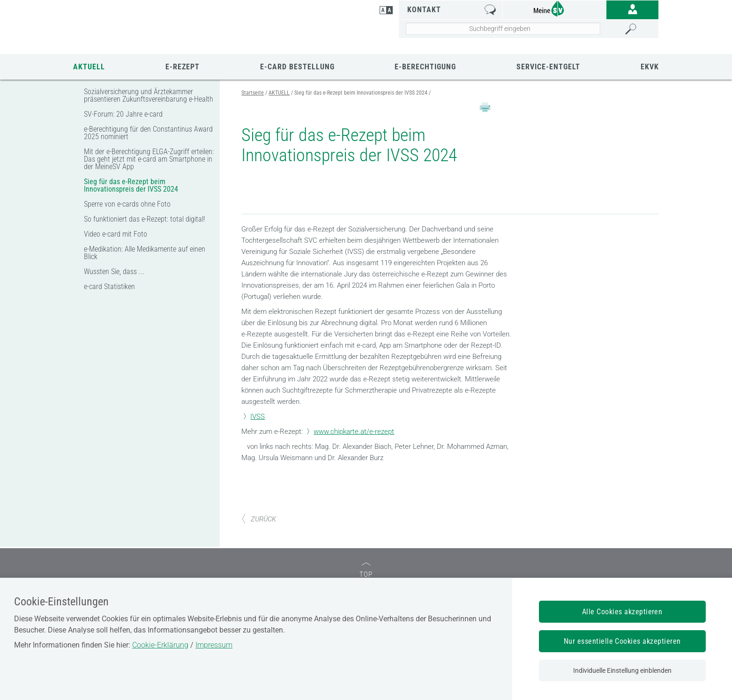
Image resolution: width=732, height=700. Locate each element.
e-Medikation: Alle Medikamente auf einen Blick (145, 253)
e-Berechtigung (425, 67)
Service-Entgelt (548, 67)
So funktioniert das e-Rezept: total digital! (144, 219)
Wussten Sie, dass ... (114, 272)
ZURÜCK (259, 485)
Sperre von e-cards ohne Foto (127, 204)
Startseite (253, 93)
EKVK (650, 67)
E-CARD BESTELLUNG (297, 67)
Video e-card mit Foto (116, 234)
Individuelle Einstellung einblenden (622, 670)
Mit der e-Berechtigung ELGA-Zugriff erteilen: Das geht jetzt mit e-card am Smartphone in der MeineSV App (149, 159)
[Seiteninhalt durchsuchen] (503, 29)
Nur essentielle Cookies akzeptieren (622, 641)
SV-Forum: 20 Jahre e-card (123, 114)
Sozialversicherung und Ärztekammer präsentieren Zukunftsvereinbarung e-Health (149, 95)
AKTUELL (89, 67)
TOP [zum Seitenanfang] (366, 536)
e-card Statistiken (109, 287)
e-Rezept (183, 67)
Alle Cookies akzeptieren (622, 612)
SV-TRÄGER (153, 573)
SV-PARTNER (347, 573)
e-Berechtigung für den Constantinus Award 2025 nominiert (148, 133)
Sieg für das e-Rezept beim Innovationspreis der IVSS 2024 (131, 185)
